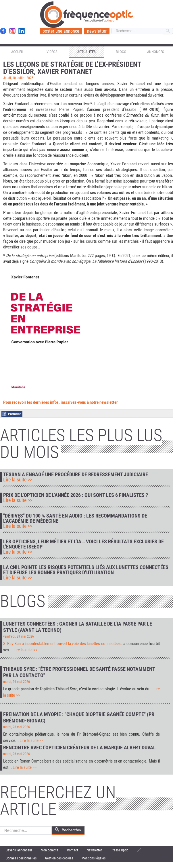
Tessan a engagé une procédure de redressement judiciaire (76, 475)
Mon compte (50, 850)
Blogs (121, 52)
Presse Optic (120, 850)
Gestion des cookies (59, 858)
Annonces (156, 52)
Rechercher (0, 826)
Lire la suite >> (18, 480)
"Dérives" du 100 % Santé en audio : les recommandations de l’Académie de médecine (75, 518)
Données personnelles (21, 858)
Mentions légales (94, 858)
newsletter (97, 31)
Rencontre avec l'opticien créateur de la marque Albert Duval (79, 748)
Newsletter (94, 850)
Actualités (86, 52)
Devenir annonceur (19, 850)
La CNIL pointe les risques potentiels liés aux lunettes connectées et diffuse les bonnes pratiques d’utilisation (86, 570)
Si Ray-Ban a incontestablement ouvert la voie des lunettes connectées (62, 644)
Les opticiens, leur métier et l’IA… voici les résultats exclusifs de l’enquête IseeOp (83, 544)
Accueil (17, 52)
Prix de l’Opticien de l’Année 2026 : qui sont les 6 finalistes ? (76, 495)
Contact (73, 850)
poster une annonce (61, 31)
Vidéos (52, 52)
